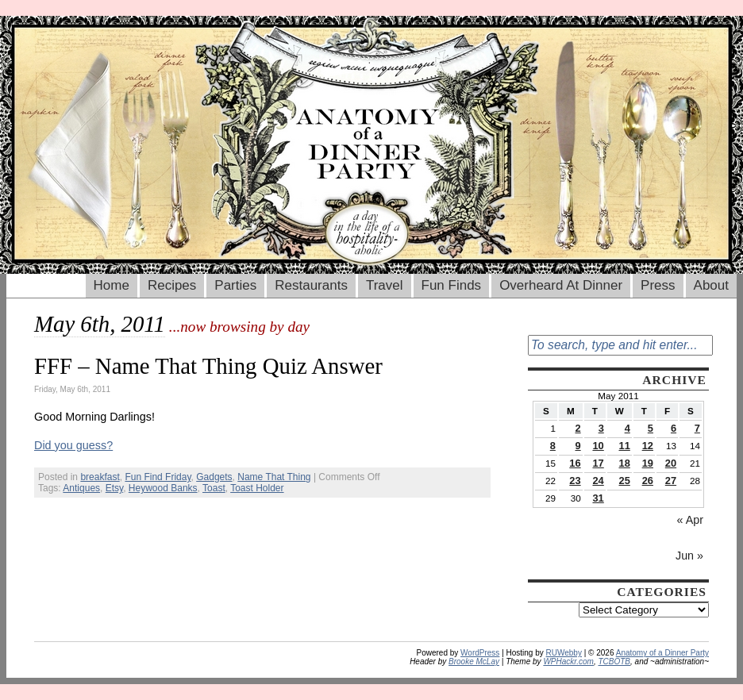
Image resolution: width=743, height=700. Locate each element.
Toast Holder (257, 488)
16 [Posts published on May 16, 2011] (575, 463)
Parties (235, 285)
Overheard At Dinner (561, 285)
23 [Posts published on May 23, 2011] (575, 481)
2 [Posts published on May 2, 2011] (577, 428)
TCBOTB (614, 662)
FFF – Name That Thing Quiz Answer (208, 366)
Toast (214, 488)
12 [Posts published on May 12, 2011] (648, 446)
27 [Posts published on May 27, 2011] (671, 481)
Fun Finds (452, 285)
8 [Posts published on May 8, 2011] (553, 446)
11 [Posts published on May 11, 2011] (625, 446)
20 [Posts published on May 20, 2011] (671, 463)
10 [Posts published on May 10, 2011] (598, 446)
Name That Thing (274, 477)
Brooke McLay (474, 662)
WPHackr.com (568, 662)
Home (112, 285)
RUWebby (564, 653)
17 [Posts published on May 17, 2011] (598, 463)
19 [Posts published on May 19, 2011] (648, 463)
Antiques (81, 488)
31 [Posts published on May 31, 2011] (598, 498)
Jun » (689, 556)
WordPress (480, 653)
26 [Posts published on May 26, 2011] (648, 481)
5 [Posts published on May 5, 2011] (651, 428)
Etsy (114, 488)
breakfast (100, 477)
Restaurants (311, 285)
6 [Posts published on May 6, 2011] (674, 428)
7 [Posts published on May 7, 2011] (697, 428)
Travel (385, 285)
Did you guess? (73, 445)
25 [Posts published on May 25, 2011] (625, 481)
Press (658, 285)
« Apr (690, 520)
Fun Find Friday (158, 477)
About (711, 285)
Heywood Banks (163, 488)
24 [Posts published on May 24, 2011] (598, 481)
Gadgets (214, 477)
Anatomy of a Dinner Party (662, 653)
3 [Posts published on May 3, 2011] (601, 428)
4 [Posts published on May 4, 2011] (628, 428)
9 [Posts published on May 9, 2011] (577, 446)
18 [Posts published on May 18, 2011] (625, 463)
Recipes (172, 285)
